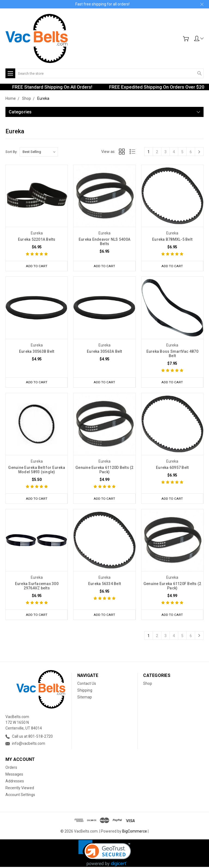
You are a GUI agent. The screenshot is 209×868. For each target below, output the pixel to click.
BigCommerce (135, 832)
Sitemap (85, 698)
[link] (105, 854)
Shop (148, 684)
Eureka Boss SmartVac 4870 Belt (172, 354)
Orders (11, 768)
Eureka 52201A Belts (37, 239)
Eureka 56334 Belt (104, 584)
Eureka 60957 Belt (172, 468)
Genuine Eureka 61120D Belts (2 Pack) (104, 470)
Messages (14, 775)
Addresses (15, 782)
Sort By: (11, 152)
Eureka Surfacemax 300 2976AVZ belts (37, 587)
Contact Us (87, 684)
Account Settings (20, 796)
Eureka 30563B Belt (37, 352)
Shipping (85, 691)
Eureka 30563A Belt (104, 352)
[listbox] (39, 152)
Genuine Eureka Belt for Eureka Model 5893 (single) (37, 470)
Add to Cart (36, 266)
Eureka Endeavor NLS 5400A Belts (104, 242)
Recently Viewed (20, 789)
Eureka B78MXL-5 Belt (172, 239)
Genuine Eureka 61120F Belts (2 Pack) (172, 587)
